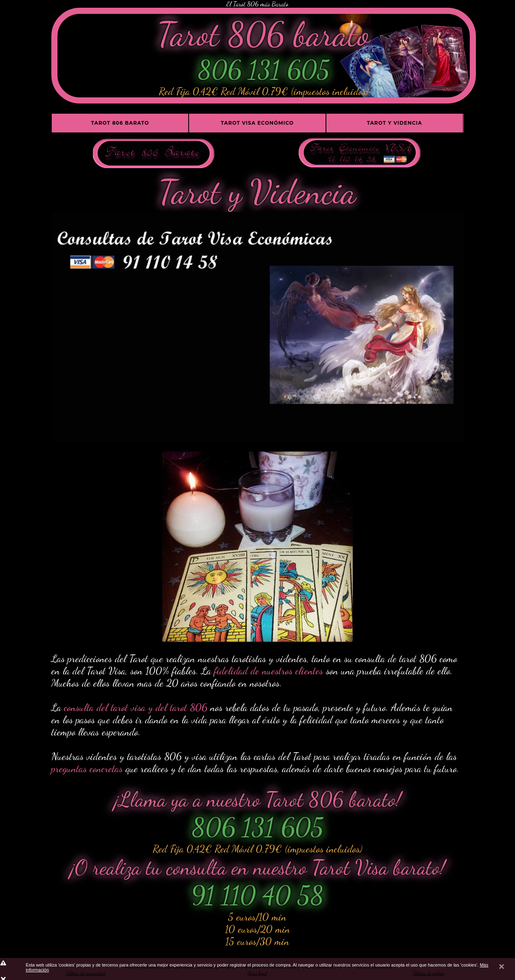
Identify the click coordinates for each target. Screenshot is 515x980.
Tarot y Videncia (394, 123)
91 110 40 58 (257, 895)
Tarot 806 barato (120, 123)
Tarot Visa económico (257, 123)
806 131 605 (264, 70)
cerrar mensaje (502, 969)
